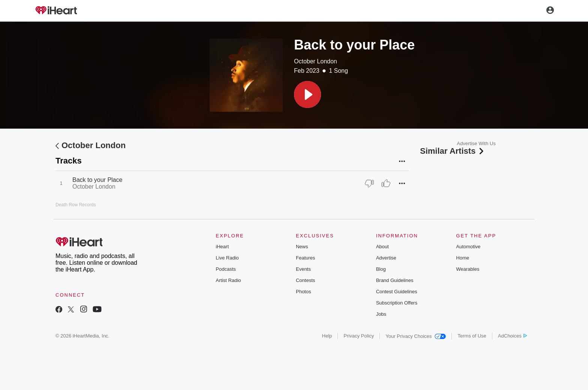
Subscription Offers (397, 303)
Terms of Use (472, 336)
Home (463, 258)
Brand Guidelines (395, 280)
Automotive (468, 247)
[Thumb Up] (386, 183)
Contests (305, 280)
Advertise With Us (476, 143)
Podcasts (226, 269)
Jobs (381, 314)
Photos (303, 292)
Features (305, 258)
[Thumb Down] (369, 183)
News (302, 247)
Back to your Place (97, 180)
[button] (307, 94)
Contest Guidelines (397, 292)
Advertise (386, 258)
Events (303, 269)
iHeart (222, 247)
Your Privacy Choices (416, 336)
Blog (381, 269)
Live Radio (227, 258)
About (382, 247)
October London (316, 61)
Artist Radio (228, 280)
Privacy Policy (359, 336)
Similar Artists (453, 151)
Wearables (468, 269)
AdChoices (512, 336)
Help (327, 336)
